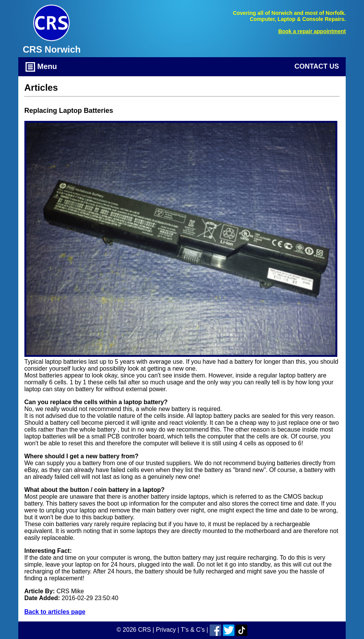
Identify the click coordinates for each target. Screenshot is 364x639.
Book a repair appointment (312, 31)
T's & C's (193, 630)
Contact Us (317, 66)
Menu (41, 67)
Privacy (166, 630)
